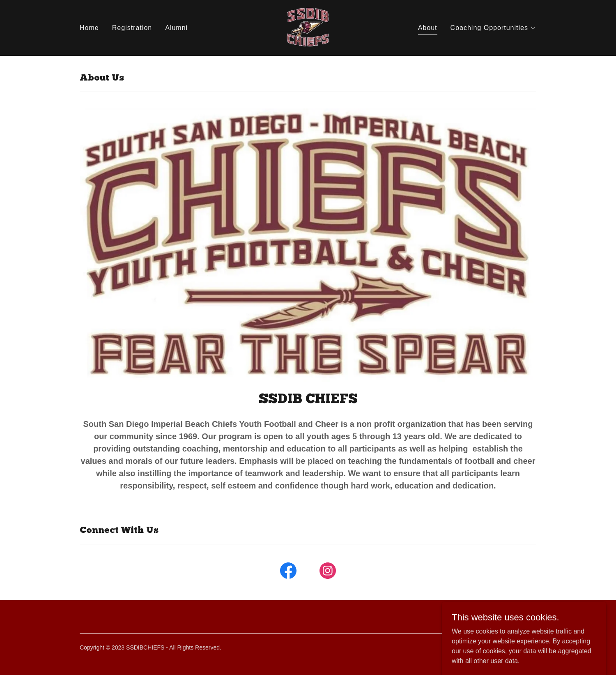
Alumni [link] (176, 28)
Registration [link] (132, 28)
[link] (308, 27)
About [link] (428, 28)
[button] (493, 28)
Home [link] (89, 28)
